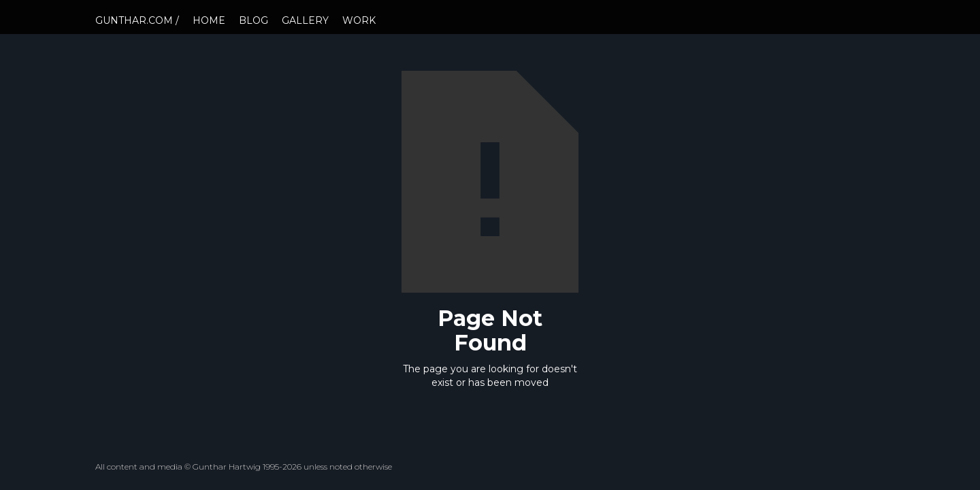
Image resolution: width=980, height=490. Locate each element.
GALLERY (305, 20)
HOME (209, 20)
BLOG (254, 20)
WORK (359, 20)
